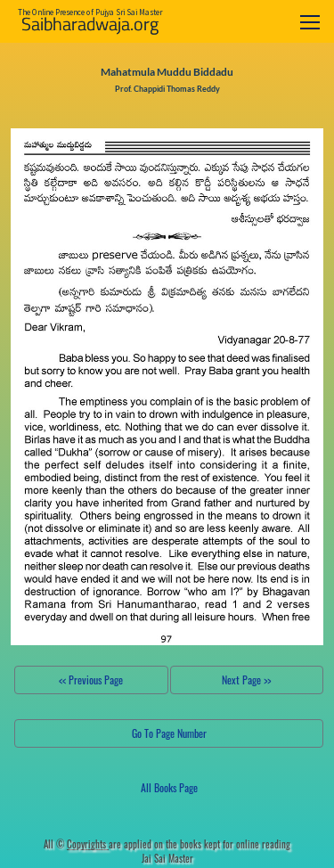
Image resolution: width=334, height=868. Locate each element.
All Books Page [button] (169, 787)
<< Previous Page (91, 680)
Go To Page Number (169, 733)
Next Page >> (246, 680)
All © (76, 844)
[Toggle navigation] (310, 22)
